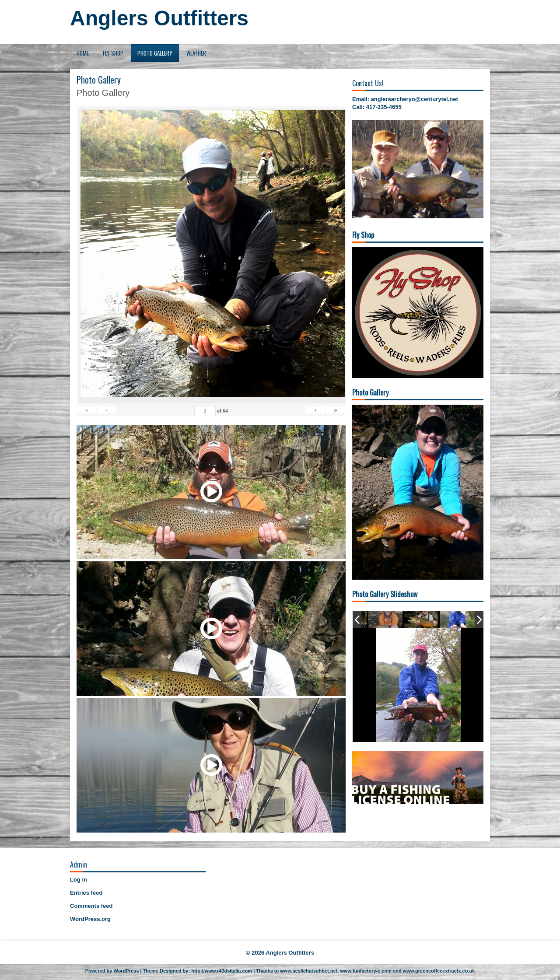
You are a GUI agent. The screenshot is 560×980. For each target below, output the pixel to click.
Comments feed (91, 906)
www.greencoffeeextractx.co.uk (439, 971)
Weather (196, 53)
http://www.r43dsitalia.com (222, 971)
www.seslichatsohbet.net (309, 971)
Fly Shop (113, 53)
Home (83, 53)
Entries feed (86, 893)
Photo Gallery (155, 53)
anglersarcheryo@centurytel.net (415, 99)
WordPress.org (90, 919)
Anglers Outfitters (159, 18)
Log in (79, 880)
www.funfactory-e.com (366, 971)
